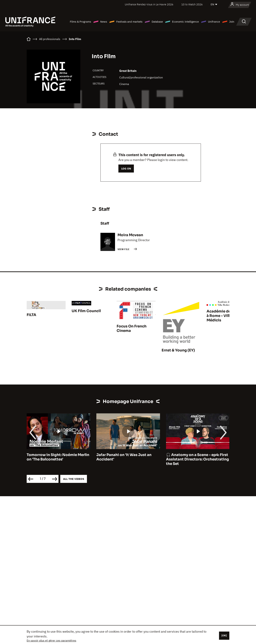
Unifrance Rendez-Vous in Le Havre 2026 (149, 4)
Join (232, 22)
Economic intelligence (185, 22)
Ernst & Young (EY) (178, 350)
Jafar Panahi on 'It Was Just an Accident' (124, 457)
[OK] (224, 635)
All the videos (74, 479)
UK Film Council (86, 311)
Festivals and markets (129, 22)
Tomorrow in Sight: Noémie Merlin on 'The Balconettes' (58, 457)
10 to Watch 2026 (192, 4)
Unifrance (214, 22)
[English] (214, 4)
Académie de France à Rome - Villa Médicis (225, 316)
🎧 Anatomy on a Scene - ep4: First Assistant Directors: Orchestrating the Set (198, 459)
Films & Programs (80, 22)
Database (157, 22)
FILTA (31, 315)
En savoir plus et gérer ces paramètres (51, 640)
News (104, 22)
